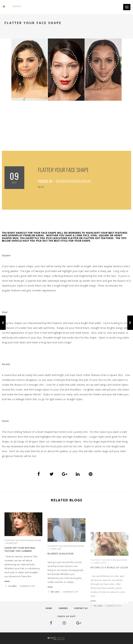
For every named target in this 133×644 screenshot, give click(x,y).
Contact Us (81, 608)
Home (8, 29)
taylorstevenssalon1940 (73, 181)
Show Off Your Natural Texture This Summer (20, 561)
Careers (63, 608)
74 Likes (11, 597)
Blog (41, 187)
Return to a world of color (109, 604)
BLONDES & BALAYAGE (61, 588)
